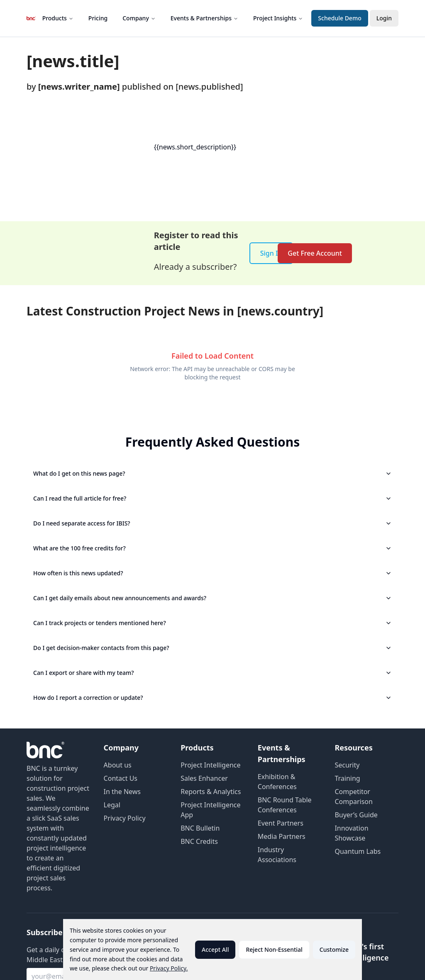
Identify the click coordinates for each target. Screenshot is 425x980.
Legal (112, 805)
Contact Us (121, 778)
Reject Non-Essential (274, 949)
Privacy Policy (125, 818)
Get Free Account (315, 253)
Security (347, 765)
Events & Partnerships (204, 18)
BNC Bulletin (200, 828)
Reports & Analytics (211, 792)
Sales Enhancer (204, 778)
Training (347, 778)
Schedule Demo (340, 18)
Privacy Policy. (169, 968)
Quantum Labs (358, 851)
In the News (122, 792)
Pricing (98, 18)
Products (58, 18)
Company (139, 18)
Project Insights (278, 18)
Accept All (215, 949)
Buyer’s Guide (356, 815)
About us (118, 765)
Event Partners (281, 823)
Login (384, 18)
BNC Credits (199, 841)
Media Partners (282, 836)
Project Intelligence (210, 765)
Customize (334, 949)
